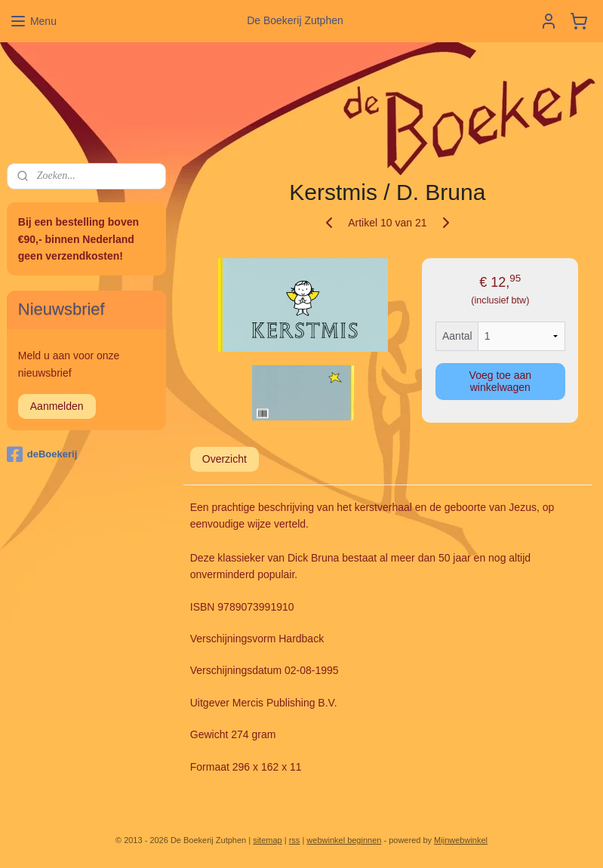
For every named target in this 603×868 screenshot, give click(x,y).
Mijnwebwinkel (461, 840)
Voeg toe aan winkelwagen (501, 381)
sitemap (268, 840)
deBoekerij (42, 454)
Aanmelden (57, 406)
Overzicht (225, 459)
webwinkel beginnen (344, 840)
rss (295, 840)
